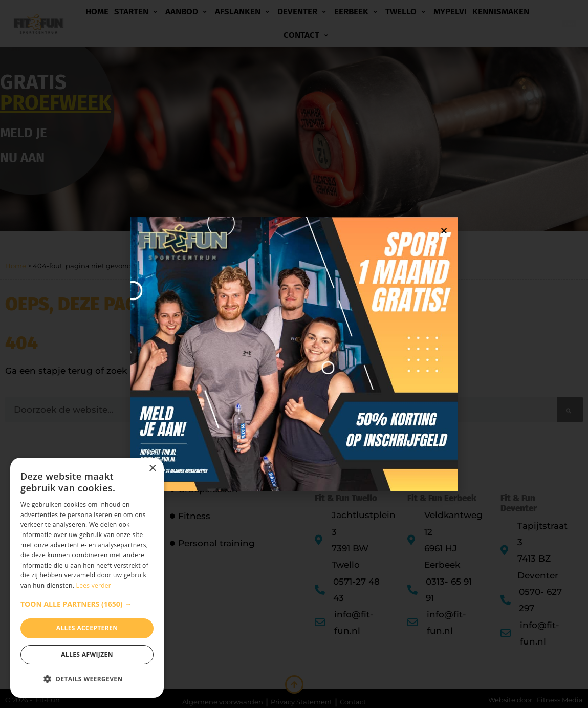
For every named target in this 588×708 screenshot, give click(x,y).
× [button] (152, 469)
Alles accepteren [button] (87, 628)
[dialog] (87, 578)
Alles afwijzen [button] (87, 655)
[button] (87, 604)
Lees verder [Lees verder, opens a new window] (94, 585)
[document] (294, 354)
